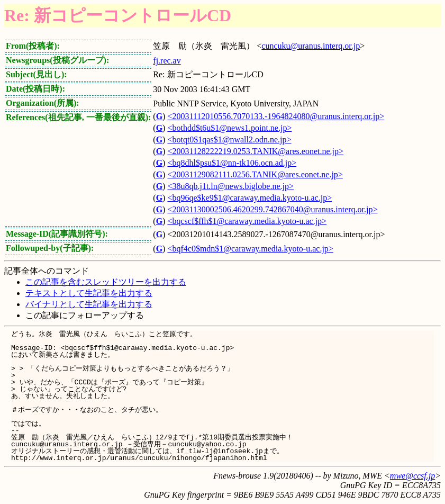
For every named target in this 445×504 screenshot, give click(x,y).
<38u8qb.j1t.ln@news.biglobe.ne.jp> (230, 186)
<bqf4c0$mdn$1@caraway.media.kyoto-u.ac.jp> (250, 249)
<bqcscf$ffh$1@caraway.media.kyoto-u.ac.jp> (247, 221)
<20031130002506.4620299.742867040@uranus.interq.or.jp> (272, 209)
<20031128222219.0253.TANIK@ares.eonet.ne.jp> (255, 151)
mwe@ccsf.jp (412, 476)
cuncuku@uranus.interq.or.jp (311, 46)
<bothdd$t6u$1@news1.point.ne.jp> (229, 128)
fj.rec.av (167, 61)
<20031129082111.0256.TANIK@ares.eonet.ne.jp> (255, 174)
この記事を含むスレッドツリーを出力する (106, 282)
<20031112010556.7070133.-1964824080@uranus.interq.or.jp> (276, 116)
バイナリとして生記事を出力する (89, 304)
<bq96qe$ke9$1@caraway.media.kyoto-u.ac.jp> (249, 198)
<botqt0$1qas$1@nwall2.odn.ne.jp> (229, 139)
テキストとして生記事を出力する (89, 293)
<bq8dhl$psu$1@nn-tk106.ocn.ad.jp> (232, 163)
